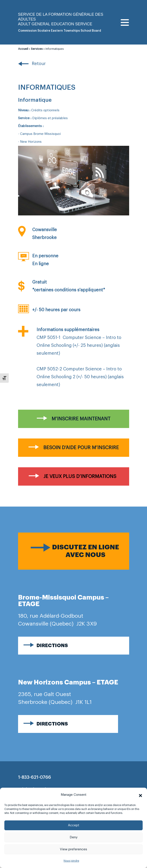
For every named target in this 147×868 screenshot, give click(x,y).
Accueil (23, 49)
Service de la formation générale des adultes (61, 17)
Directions (52, 646)
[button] (140, 795)
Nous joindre (71, 861)
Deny (74, 837)
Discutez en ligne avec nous (85, 551)
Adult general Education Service (55, 24)
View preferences (73, 849)
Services (37, 49)
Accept (74, 825)
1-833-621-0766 (35, 777)
